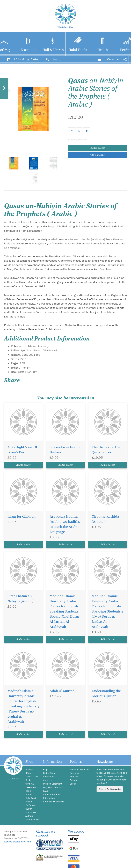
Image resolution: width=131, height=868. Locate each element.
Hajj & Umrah (53, 50)
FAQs (46, 791)
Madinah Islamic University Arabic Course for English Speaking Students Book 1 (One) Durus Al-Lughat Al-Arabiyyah (65, 612)
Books (28, 780)
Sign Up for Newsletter (110, 789)
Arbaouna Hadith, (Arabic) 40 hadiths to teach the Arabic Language (65, 524)
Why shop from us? (53, 787)
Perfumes (30, 805)
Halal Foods (78, 50)
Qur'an (29, 809)
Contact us (49, 777)
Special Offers (29, 771)
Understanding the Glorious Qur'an (106, 694)
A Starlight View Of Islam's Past (22, 450)
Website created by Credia (17, 842)
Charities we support (53, 802)
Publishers (31, 812)
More (113, 59)
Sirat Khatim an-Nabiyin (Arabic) (20, 599)
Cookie (73, 784)
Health (103, 50)
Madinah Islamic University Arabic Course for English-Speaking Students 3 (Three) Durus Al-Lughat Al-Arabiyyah (23, 706)
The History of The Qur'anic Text (106, 450)
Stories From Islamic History (65, 450)
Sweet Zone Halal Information (52, 796)
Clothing (30, 784)
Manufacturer (32, 819)
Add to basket (98, 148)
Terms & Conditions (80, 769)
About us (48, 780)
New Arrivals (32, 777)
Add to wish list (98, 155)
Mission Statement (53, 784)
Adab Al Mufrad (62, 691)
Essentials (28, 50)
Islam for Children (21, 517)
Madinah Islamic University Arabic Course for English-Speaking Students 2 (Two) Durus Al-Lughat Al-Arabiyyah (107, 612)
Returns (74, 777)
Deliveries (75, 773)
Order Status (50, 773)
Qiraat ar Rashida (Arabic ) (105, 519)
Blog (45, 769)
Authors (29, 816)
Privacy (73, 780)
